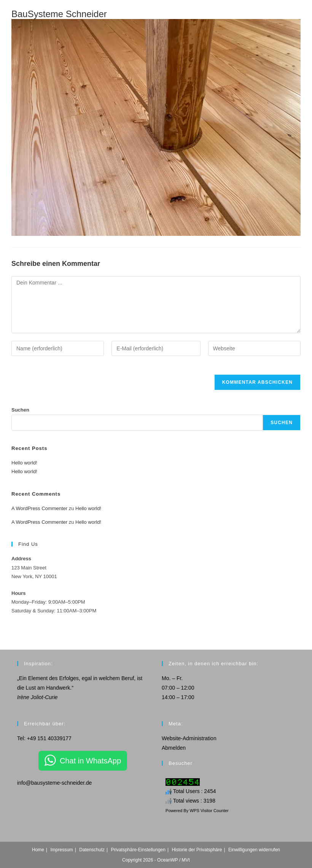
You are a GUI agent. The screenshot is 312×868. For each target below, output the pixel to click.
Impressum (62, 850)
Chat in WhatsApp (90, 761)
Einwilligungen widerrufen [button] (254, 850)
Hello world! (24, 463)
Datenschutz (92, 850)
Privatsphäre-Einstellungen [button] (138, 850)
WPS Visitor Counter (209, 811)
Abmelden (174, 748)
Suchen (20, 410)
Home (38, 850)
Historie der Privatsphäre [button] (197, 850)
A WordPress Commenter (39, 508)
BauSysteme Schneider (59, 14)
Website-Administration (189, 738)
